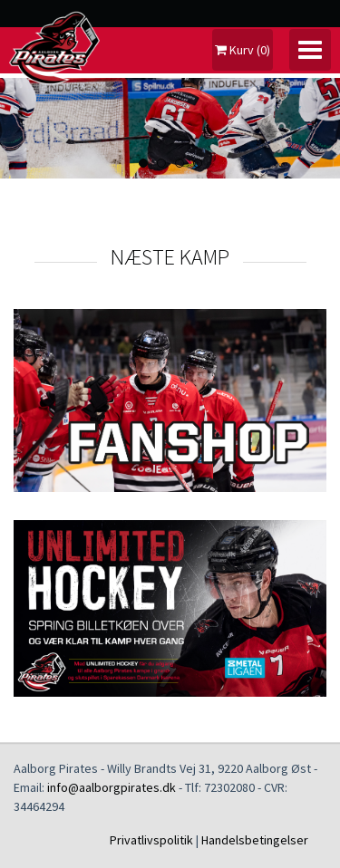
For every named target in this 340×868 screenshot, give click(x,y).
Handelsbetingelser (255, 840)
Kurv (243, 50)
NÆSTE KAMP (170, 257)
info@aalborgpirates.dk (112, 787)
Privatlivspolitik (151, 840)
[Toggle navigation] (310, 50)
